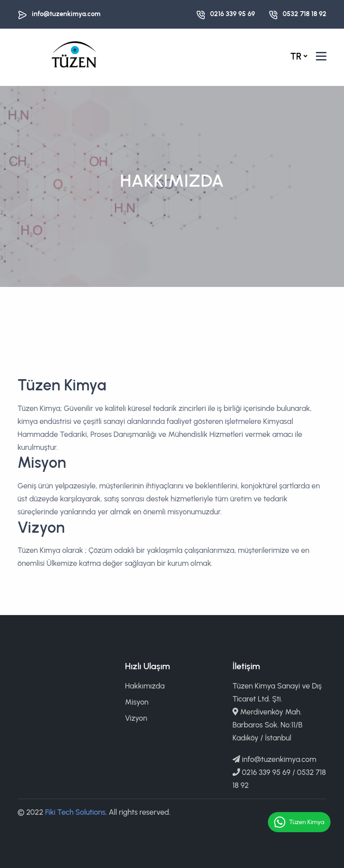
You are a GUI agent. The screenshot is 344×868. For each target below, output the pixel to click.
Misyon (137, 702)
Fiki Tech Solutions (75, 812)
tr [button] (296, 56)
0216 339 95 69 (232, 14)
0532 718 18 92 (305, 14)
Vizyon (136, 718)
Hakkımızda (145, 686)
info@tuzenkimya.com (66, 14)
